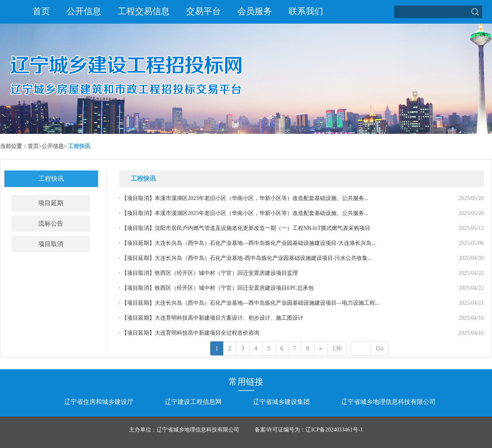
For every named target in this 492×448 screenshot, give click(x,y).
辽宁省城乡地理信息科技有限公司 (388, 402)
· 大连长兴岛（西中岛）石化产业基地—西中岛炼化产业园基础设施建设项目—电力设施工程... (249, 303)
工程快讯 (79, 146)
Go (380, 348)
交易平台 (203, 11)
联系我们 (306, 11)
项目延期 (51, 203)
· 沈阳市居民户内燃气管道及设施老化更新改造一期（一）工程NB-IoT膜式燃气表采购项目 (245, 228)
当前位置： (14, 146)
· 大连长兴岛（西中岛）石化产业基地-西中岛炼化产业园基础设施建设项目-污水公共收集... (245, 258)
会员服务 (255, 11)
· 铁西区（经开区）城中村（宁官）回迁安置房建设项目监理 (208, 273)
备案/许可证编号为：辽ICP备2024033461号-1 (309, 430)
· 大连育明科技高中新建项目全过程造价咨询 (189, 333)
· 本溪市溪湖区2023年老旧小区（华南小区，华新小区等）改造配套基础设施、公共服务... (244, 198)
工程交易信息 (144, 11)
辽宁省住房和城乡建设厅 (99, 402)
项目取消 (51, 244)
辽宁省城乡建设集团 (281, 402)
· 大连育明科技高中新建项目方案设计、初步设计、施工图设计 (211, 318)
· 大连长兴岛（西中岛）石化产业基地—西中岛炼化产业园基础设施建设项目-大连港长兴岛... (247, 243)
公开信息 (84, 11)
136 (337, 348)
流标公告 (51, 223)
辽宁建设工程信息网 (193, 402)
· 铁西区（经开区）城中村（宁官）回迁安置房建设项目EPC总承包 (216, 288)
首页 (41, 11)
